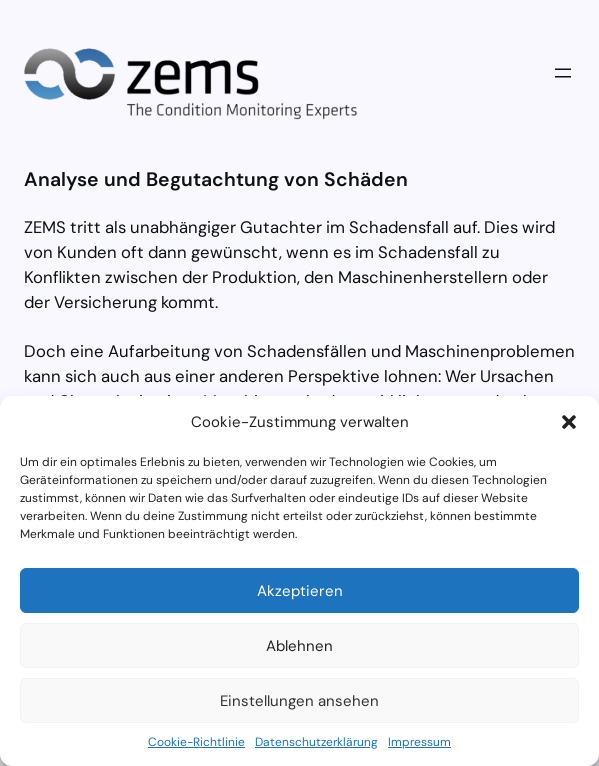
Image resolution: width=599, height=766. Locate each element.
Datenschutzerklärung (316, 742)
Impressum (419, 742)
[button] (569, 422)
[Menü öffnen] (563, 73)
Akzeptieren (300, 591)
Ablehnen (299, 646)
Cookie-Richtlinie (196, 742)
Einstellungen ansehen (299, 701)
